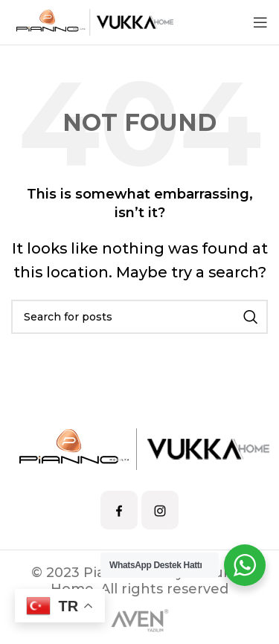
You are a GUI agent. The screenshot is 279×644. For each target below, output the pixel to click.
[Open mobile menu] (260, 22)
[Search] (139, 317)
